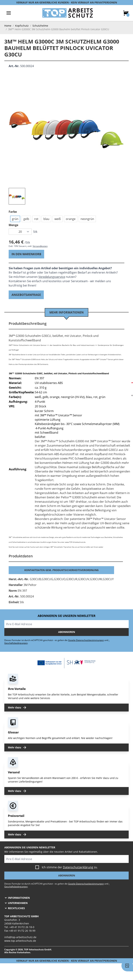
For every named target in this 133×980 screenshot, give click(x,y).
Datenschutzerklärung (78, 867)
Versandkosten (40, 246)
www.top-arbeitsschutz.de (20, 941)
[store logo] (68, 13)
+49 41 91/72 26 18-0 (22, 927)
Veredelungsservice (52, 277)
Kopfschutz (22, 26)
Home (8, 26)
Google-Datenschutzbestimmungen (86, 640)
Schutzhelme (40, 26)
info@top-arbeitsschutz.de (20, 937)
